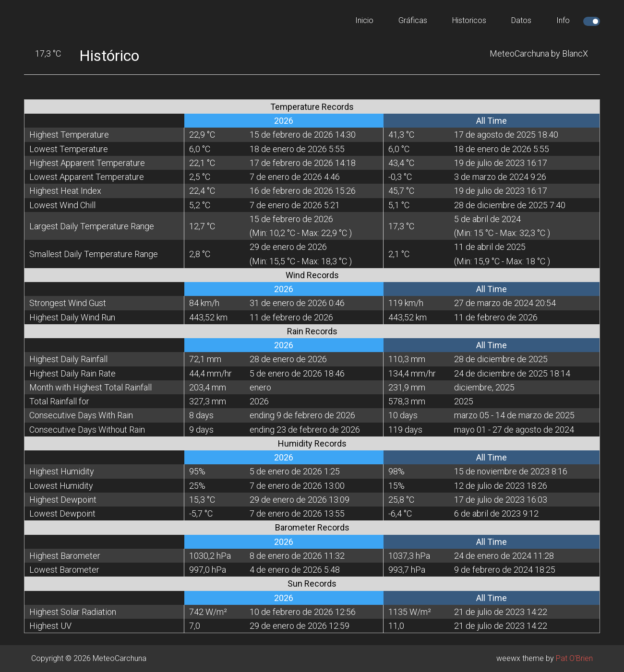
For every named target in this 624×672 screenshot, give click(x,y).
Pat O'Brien (574, 658)
